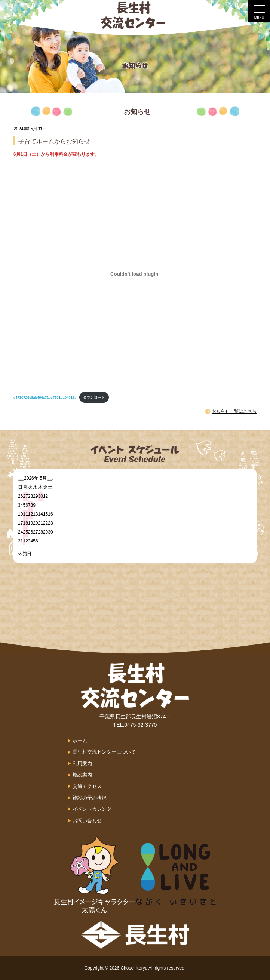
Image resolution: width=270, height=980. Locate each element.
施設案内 (82, 775)
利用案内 (82, 763)
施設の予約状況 (90, 798)
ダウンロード (94, 397)
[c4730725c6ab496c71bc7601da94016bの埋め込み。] (135, 274)
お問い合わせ (87, 821)
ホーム (80, 741)
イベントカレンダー (94, 809)
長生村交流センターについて (104, 752)
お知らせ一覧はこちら (234, 411)
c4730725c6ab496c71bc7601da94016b (45, 397)
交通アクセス (87, 786)
